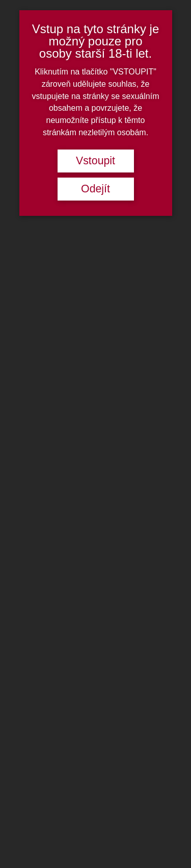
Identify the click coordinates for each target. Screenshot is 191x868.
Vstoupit (95, 161)
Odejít (95, 189)
